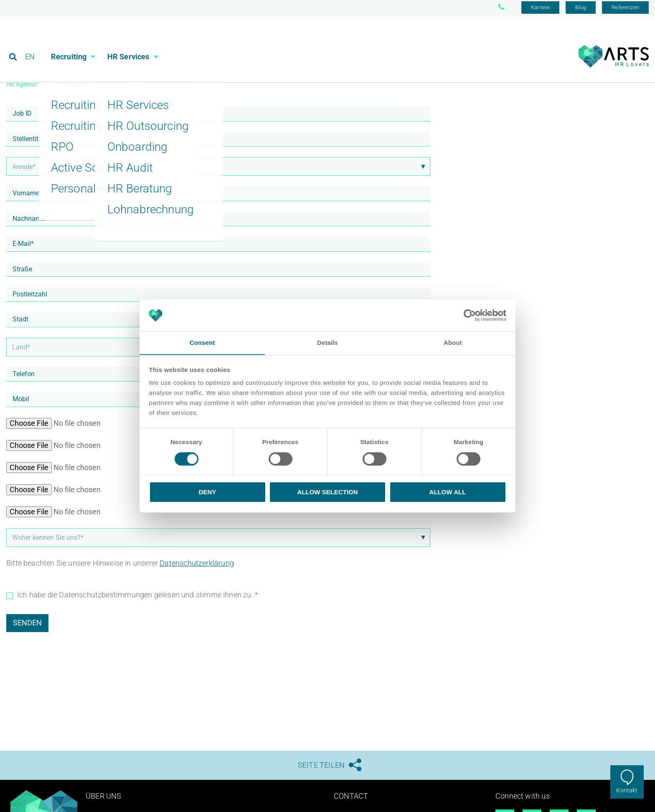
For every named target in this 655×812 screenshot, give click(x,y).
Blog (581, 9)
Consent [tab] (202, 343)
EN (30, 44)
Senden (27, 624)
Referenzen (625, 9)
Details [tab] (327, 343)
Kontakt (627, 790)
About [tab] (453, 343)
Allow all (448, 492)
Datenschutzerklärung (197, 565)
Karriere (540, 9)
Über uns (103, 798)
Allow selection (328, 492)
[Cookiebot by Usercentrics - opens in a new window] (470, 315)
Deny (208, 492)
